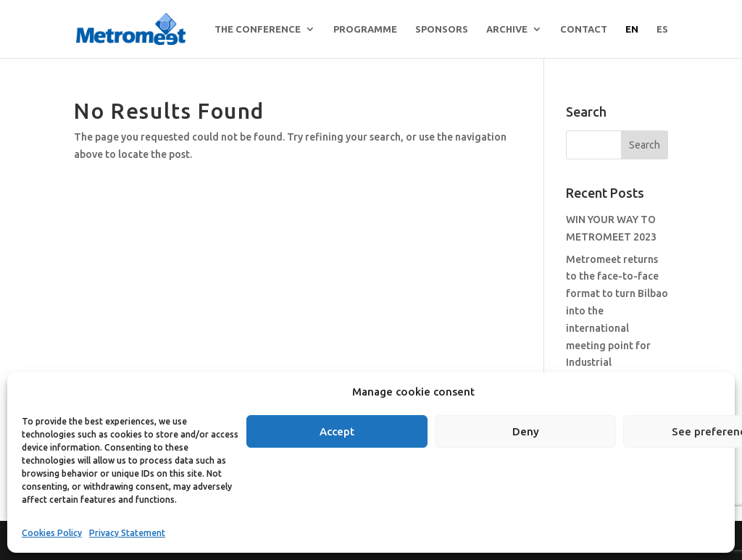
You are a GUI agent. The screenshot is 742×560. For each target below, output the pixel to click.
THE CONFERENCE (258, 29)
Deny (526, 431)
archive (507, 29)
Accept (337, 431)
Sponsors (442, 29)
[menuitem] (632, 41)
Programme (365, 29)
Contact (584, 29)
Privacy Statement (127, 533)
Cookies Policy (52, 533)
